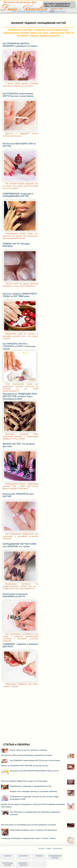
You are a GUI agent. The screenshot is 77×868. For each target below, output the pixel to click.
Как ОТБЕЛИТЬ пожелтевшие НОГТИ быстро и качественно (35, 760)
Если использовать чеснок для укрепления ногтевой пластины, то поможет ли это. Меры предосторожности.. (20, 387)
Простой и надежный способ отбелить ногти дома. (20, 135)
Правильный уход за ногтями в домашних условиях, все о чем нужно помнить (20, 336)
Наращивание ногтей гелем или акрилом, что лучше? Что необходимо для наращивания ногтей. (20, 236)
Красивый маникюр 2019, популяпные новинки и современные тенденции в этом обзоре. (20, 436)
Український (57, 848)
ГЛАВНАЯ (14, 12)
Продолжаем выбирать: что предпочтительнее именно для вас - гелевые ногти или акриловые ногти (20, 586)
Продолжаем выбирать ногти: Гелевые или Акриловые (33, 830)
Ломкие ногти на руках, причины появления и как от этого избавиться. (20, 285)
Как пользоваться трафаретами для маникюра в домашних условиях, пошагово (20, 536)
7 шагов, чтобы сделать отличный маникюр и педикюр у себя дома (20, 85)
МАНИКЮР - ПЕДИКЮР (23, 864)
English (49, 848)
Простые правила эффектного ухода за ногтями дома (24, 781)
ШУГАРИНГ (34, 12)
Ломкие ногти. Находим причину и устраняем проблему (34, 791)
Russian (42, 848)
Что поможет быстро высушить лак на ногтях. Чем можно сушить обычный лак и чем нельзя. (20, 186)
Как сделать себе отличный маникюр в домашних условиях (27, 755)
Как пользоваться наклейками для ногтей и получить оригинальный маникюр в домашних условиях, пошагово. (20, 637)
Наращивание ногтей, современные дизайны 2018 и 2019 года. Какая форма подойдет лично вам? (20, 486)
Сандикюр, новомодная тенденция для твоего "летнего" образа (28, 838)
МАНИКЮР (52, 12)
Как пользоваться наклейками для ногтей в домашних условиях (29, 825)
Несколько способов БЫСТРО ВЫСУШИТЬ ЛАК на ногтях (34, 771)
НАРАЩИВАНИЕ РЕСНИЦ (43, 12)
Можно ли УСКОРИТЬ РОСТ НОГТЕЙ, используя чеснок (25, 766)
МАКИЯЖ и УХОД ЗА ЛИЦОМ (24, 12)
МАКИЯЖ (39, 856)
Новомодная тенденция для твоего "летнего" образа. (20, 685)
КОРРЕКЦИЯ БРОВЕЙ (60, 12)
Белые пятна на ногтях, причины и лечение (28, 750)
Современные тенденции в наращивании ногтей (30, 786)
